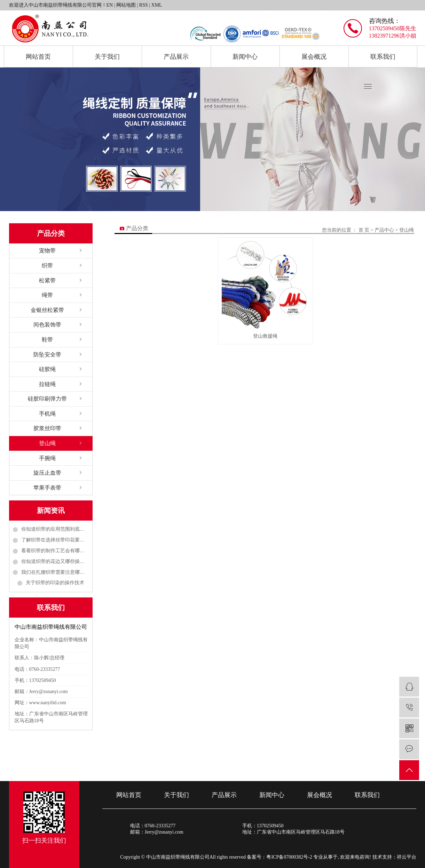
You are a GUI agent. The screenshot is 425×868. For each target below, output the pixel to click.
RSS (144, 5)
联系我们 (383, 57)
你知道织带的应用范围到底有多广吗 (55, 529)
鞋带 (47, 340)
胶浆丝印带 (47, 428)
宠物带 (47, 251)
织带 (47, 266)
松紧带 (47, 280)
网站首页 (38, 57)
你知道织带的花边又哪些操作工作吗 (55, 561)
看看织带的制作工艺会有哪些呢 (55, 551)
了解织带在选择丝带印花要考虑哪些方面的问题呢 (55, 540)
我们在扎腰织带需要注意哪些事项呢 (55, 572)
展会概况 (314, 57)
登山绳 (47, 443)
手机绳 (47, 414)
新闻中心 (245, 57)
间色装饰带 (47, 325)
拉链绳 (47, 384)
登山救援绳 (265, 335)
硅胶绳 (47, 369)
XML (157, 5)
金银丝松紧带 (47, 310)
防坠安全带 (47, 355)
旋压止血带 (47, 473)
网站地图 (126, 5)
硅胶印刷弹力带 (47, 399)
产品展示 (176, 57)
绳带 (47, 295)
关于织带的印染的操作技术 (55, 583)
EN (110, 5)
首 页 (364, 230)
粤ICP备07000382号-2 (289, 857)
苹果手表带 (47, 488)
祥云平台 (407, 857)
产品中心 (384, 230)
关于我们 (107, 57)
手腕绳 (47, 458)
